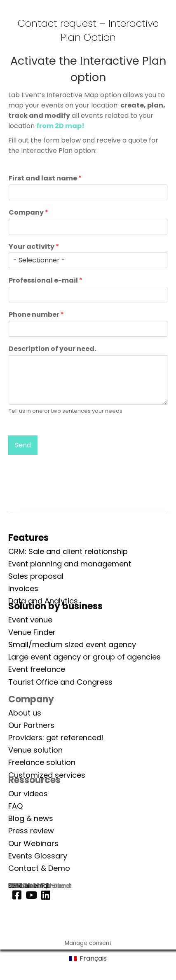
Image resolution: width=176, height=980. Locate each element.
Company (28, 213)
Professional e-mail (46, 281)
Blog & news (31, 818)
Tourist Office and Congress (60, 682)
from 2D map (59, 126)
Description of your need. (52, 349)
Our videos (28, 794)
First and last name (45, 179)
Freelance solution (42, 762)
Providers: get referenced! (56, 738)
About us (25, 713)
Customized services (47, 775)
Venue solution (35, 750)
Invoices (23, 588)
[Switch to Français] (88, 959)
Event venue (30, 620)
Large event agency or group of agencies (84, 657)
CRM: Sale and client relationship (68, 551)
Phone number (36, 315)
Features (28, 538)
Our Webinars (33, 843)
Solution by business (55, 606)
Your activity (34, 247)
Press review (31, 831)
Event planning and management (70, 564)
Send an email (29, 886)
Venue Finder (32, 632)
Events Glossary (38, 856)
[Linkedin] (44, 895)
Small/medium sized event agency (72, 644)
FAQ (15, 806)
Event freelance (37, 669)
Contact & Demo (39, 868)
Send (23, 445)
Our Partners (31, 725)
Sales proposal (36, 576)
